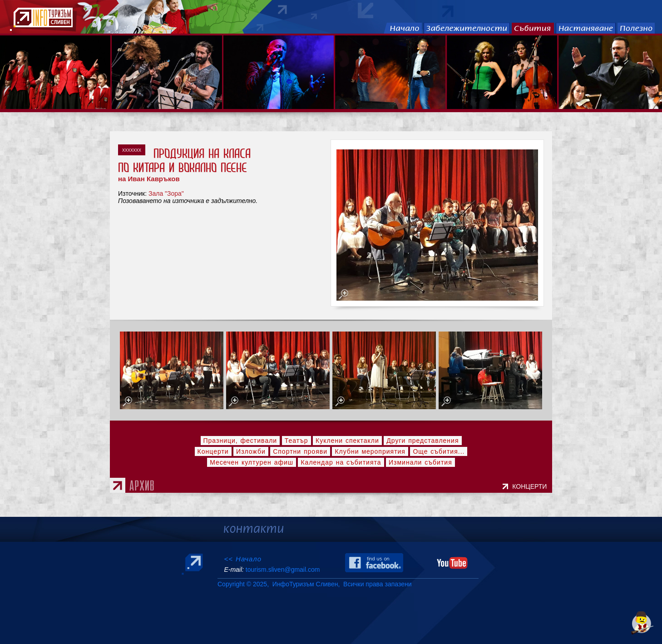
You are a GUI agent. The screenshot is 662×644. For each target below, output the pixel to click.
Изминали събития (420, 462)
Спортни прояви (300, 451)
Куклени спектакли (347, 441)
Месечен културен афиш (252, 462)
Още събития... (439, 451)
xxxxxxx (132, 150)
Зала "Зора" (166, 193)
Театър (296, 441)
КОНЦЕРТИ (531, 486)
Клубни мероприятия (370, 451)
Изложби (251, 451)
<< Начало (243, 559)
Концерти (213, 451)
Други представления (422, 441)
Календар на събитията (341, 462)
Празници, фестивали (240, 441)
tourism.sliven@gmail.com (283, 570)
